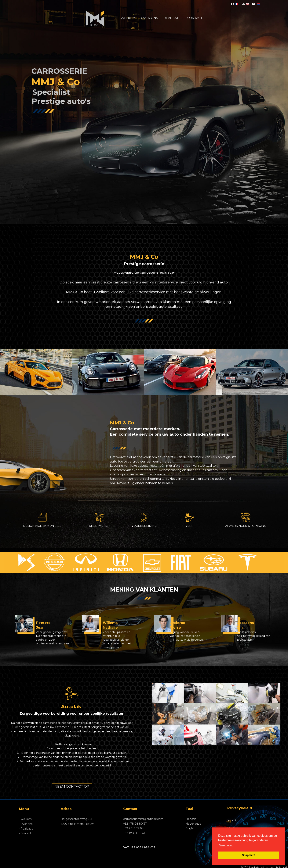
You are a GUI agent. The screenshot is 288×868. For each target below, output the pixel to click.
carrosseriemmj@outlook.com (143, 819)
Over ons (26, 824)
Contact (26, 833)
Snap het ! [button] (249, 855)
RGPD (232, 820)
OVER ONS (149, 18)
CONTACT (195, 18)
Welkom (26, 819)
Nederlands (193, 824)
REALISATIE (173, 18)
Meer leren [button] (226, 845)
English (190, 828)
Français (191, 819)
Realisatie (27, 829)
